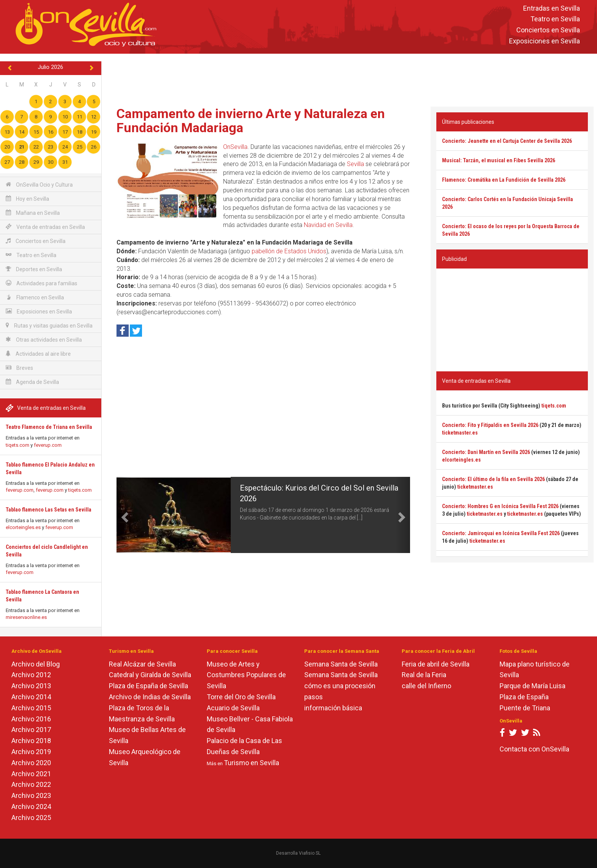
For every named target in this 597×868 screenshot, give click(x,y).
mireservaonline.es (26, 617)
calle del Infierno (426, 686)
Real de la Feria (424, 675)
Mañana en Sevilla (33, 213)
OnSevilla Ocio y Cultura (39, 185)
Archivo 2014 (31, 697)
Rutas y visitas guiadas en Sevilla (49, 325)
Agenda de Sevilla (32, 382)
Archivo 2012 (31, 675)
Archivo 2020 (31, 763)
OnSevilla (235, 147)
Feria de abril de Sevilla (436, 664)
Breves (19, 368)
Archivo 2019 (31, 752)
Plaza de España (524, 697)
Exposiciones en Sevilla (544, 41)
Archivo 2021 (31, 774)
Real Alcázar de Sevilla (142, 664)
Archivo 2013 (31, 686)
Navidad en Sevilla (328, 225)
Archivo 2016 (31, 719)
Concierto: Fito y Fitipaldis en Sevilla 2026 (490, 425)
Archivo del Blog (36, 664)
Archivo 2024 (31, 806)
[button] (124, 515)
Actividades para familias (42, 283)
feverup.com (48, 445)
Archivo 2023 (31, 795)
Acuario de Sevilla (233, 708)
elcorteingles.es (23, 527)
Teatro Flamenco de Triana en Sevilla (49, 427)
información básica (333, 708)
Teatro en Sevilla (555, 19)
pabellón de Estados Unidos (289, 251)
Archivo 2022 (31, 784)
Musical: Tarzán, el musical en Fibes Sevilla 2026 (499, 160)
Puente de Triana (525, 708)
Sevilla (355, 164)
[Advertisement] (349, 78)
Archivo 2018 (31, 741)
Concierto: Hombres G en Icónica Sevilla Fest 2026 (500, 506)
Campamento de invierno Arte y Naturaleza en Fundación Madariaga (251, 121)
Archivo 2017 (31, 730)
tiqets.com (18, 445)
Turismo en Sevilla (251, 763)
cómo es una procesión (340, 686)
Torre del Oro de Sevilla (241, 697)
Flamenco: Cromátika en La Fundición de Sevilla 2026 (504, 180)
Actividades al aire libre (38, 354)
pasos (314, 697)
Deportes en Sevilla (34, 269)
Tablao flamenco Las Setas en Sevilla (49, 510)
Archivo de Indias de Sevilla (150, 697)
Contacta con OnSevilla (534, 749)
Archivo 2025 (31, 818)
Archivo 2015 (31, 708)
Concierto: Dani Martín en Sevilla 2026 (486, 452)
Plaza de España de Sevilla (148, 686)
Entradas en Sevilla (552, 8)
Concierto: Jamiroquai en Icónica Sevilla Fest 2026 (501, 533)
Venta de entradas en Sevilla (45, 227)
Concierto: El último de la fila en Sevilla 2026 (493, 479)
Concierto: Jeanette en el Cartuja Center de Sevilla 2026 (507, 141)
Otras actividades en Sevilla (44, 340)
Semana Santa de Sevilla (341, 664)
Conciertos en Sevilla (548, 30)
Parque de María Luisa (532, 686)
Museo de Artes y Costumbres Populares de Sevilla (246, 675)
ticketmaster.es (460, 433)
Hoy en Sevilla (27, 199)
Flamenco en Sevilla (35, 297)
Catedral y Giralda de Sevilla (150, 675)
